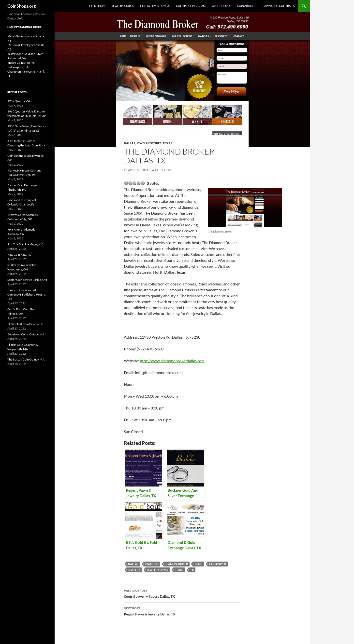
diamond (152, 564)
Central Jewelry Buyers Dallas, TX (182, 593)
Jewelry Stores (123, 6)
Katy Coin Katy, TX (19, 255)
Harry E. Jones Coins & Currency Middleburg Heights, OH (27, 294)
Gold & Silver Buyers (155, 6)
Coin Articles (247, 6)
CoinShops (164, 170)
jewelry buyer (158, 570)
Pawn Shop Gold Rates (279, 6)
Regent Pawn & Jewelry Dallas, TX (182, 611)
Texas (168, 143)
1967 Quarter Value (20, 101)
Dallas (130, 143)
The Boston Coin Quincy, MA (26, 359)
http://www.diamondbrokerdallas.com (172, 361)
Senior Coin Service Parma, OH (27, 280)
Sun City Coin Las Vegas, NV (25, 244)
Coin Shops (97, 6)
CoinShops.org (22, 6)
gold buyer (218, 564)
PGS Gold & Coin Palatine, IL (25, 324)
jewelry (134, 570)
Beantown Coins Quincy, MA (26, 334)
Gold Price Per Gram (191, 6)
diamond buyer (177, 564)
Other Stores (221, 6)
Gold (199, 564)
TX (192, 570)
